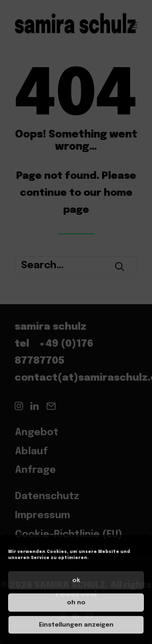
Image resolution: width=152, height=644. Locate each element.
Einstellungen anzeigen (76, 625)
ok (76, 580)
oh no (76, 603)
